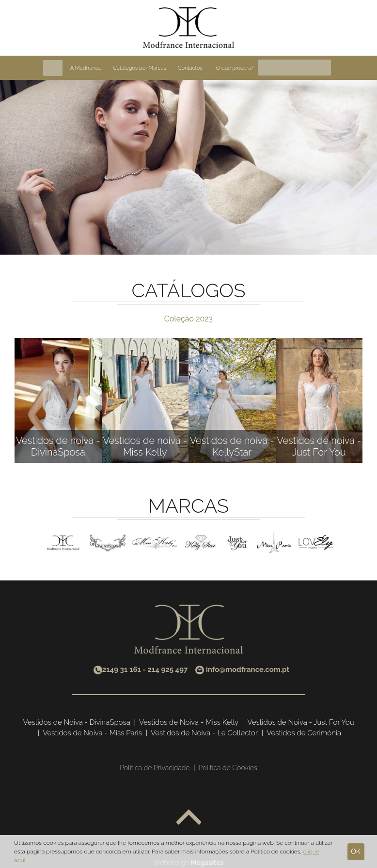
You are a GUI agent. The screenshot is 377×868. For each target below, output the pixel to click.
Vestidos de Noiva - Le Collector (204, 733)
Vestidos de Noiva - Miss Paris (92, 733)
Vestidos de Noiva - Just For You (300, 722)
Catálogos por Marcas (139, 68)
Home (53, 68)
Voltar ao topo (189, 818)
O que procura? (235, 68)
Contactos (190, 68)
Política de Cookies (228, 768)
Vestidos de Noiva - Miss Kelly (189, 722)
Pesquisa (323, 68)
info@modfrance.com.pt (248, 670)
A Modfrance (86, 68)
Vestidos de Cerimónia (304, 733)
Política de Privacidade (155, 768)
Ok (356, 852)
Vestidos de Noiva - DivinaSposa (77, 722)
